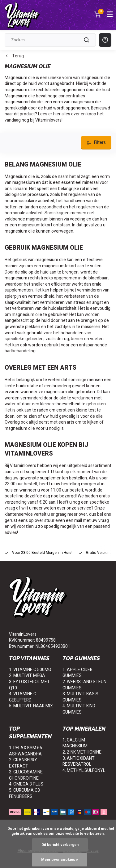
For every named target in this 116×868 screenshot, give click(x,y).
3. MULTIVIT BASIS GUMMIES (80, 697)
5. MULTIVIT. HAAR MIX (31, 706)
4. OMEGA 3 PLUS (26, 784)
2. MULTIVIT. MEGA (27, 676)
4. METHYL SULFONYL (84, 770)
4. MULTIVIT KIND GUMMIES (79, 709)
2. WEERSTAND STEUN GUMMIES (84, 685)
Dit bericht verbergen (60, 845)
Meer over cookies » (60, 860)
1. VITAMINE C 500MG (30, 670)
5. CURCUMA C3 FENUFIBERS (24, 793)
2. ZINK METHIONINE (82, 752)
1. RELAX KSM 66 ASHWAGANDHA (26, 751)
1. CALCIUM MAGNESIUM (75, 743)
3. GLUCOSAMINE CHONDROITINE (26, 775)
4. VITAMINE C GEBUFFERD (23, 697)
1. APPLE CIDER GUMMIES (77, 673)
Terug (14, 56)
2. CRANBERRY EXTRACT (23, 763)
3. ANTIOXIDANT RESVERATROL (79, 761)
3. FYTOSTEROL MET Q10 (29, 685)
